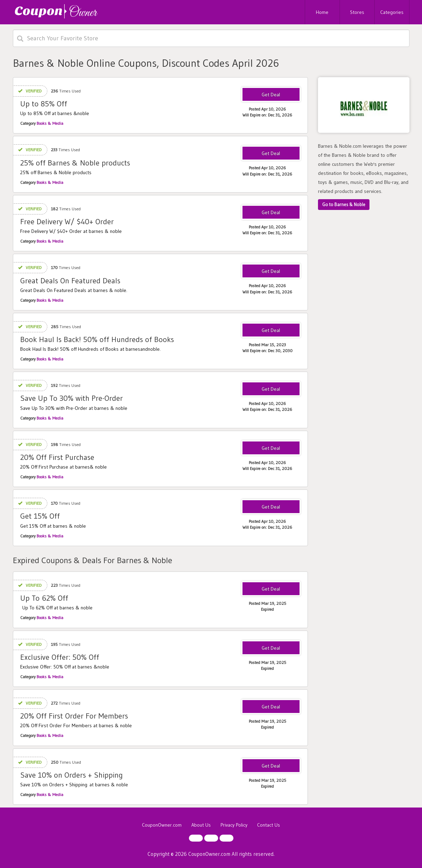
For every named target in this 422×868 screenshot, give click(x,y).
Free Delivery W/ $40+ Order (67, 222)
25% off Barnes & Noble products (75, 163)
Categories (392, 12)
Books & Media (50, 123)
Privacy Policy (234, 825)
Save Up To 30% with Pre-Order (71, 398)
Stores (357, 12)
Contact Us (269, 825)
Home (322, 12)
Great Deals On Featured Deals (70, 281)
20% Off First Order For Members (74, 716)
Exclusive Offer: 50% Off (60, 657)
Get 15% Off (40, 516)
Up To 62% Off (44, 598)
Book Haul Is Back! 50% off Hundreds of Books (97, 339)
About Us (201, 825)
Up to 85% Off (44, 104)
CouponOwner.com (162, 825)
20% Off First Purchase (57, 457)
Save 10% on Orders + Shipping (71, 775)
